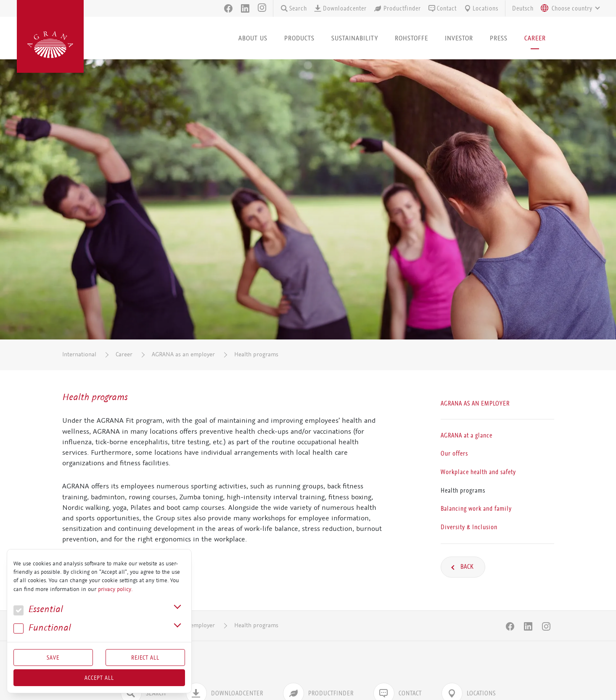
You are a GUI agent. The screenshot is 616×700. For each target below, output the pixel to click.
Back (466, 567)
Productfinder (397, 8)
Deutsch (523, 8)
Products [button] (299, 38)
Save (53, 658)
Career (124, 354)
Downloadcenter (340, 8)
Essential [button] (38, 609)
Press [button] (499, 38)
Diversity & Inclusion (469, 527)
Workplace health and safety (478, 472)
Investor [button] (459, 38)
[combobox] (568, 8)
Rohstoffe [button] (411, 38)
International (79, 354)
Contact (442, 8)
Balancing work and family (476, 509)
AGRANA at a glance (467, 435)
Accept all (99, 678)
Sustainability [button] (355, 38)
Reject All (145, 658)
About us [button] (253, 38)
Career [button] (535, 38)
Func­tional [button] (42, 628)
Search (293, 8)
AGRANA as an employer (183, 354)
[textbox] (572, 8)
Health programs (256, 354)
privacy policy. (115, 589)
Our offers (454, 453)
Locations (481, 8)
